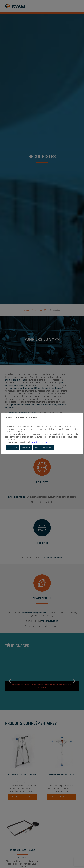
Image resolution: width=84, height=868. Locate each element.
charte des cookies (40, 442)
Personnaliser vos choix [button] (44, 447)
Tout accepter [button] (13, 447)
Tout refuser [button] (26, 447)
